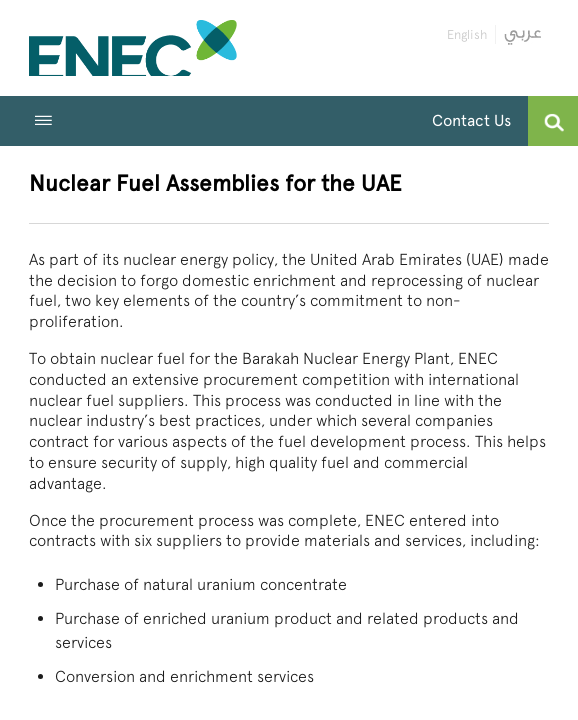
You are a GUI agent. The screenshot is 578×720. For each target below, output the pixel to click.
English (467, 34)
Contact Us (471, 120)
